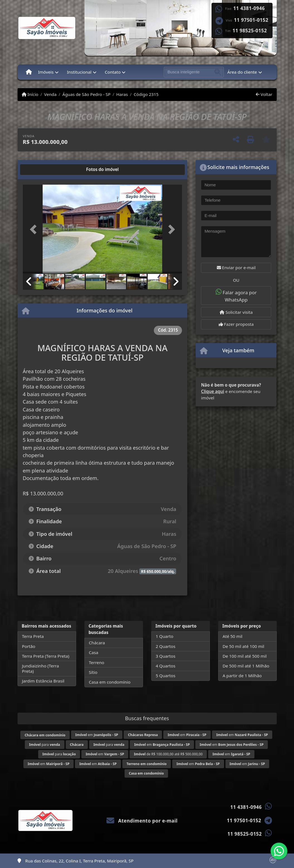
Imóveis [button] (46, 72)
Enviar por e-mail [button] (236, 267)
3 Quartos (166, 656)
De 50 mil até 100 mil (243, 646)
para (44, 745)
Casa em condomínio (110, 682)
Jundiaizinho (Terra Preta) (41, 668)
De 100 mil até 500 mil (245, 656)
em (97, 735)
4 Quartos (166, 666)
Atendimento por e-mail (142, 821)
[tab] (41, 170)
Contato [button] (113, 72)
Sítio (93, 672)
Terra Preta (33, 636)
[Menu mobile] (29, 72)
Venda (50, 94)
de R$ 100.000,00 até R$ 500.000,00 (168, 754)
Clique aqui (212, 391)
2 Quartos (166, 646)
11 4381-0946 (249, 8)
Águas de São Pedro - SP (87, 94)
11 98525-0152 (250, 31)
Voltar (264, 94)
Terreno (97, 662)
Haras (122, 94)
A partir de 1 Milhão (242, 676)
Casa (94, 652)
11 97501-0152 (251, 20)
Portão (29, 646)
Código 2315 (146, 94)
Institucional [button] (79, 72)
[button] (35, 230)
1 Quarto (165, 636)
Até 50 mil (233, 636)
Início (30, 94)
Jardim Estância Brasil (43, 681)
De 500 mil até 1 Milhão (246, 666)
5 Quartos (166, 676)
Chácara (97, 643)
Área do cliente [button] (242, 72)
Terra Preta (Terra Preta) (46, 656)
